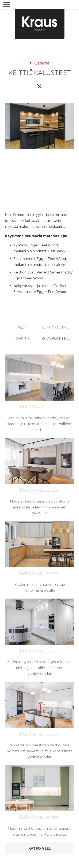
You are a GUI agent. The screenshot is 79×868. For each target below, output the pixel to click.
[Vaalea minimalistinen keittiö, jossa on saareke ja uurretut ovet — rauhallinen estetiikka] (39, 396)
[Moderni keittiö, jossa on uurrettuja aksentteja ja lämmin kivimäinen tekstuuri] (39, 479)
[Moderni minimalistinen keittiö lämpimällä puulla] (39, 560)
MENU (18, 5)
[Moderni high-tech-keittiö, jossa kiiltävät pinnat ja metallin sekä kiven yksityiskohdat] (39, 640)
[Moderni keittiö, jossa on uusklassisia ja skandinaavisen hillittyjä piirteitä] (39, 803)
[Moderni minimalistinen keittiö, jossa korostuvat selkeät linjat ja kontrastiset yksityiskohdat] (39, 723)
